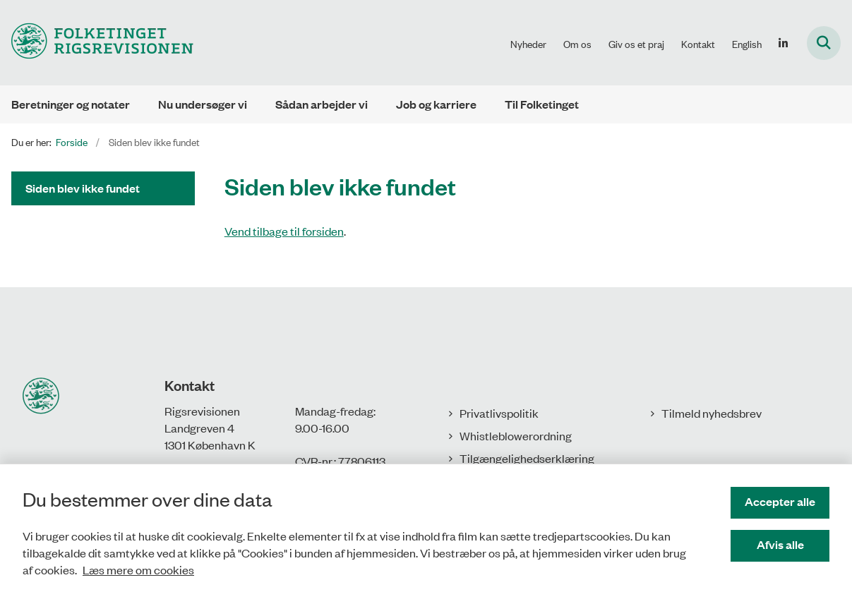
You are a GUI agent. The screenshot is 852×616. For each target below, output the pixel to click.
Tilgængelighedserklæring (527, 458)
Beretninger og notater (71, 104)
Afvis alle (780, 544)
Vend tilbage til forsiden (284, 231)
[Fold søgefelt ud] (824, 43)
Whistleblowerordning (516, 435)
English (747, 44)
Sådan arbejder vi (322, 104)
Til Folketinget (542, 104)
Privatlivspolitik (499, 413)
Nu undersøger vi (203, 104)
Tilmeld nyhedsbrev (712, 413)
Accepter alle (780, 501)
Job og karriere (436, 104)
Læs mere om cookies (138, 569)
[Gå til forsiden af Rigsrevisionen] (97, 43)
